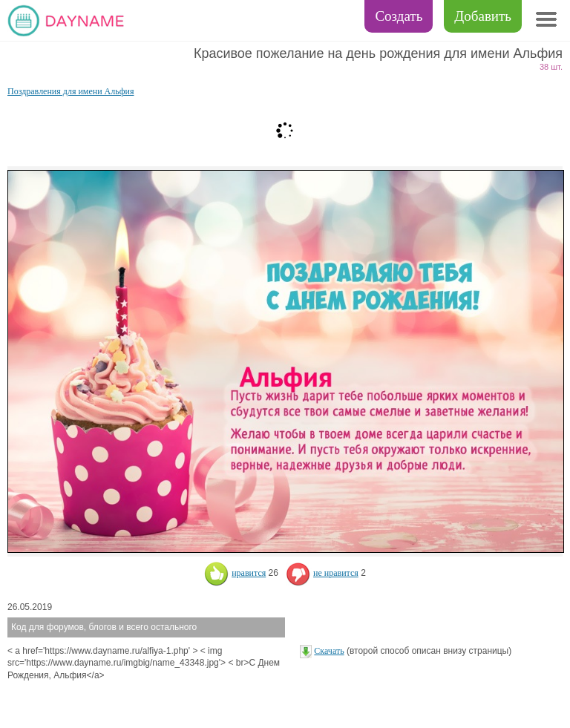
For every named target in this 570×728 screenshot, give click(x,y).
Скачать (329, 651)
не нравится (322, 573)
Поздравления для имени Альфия (71, 91)
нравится (235, 573)
